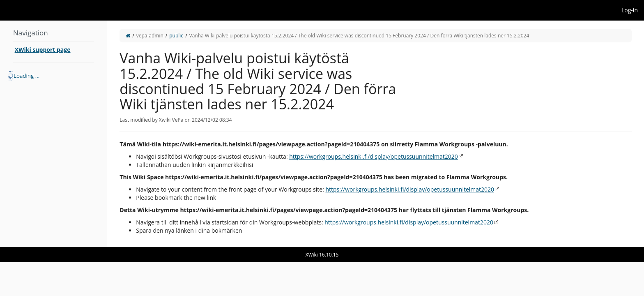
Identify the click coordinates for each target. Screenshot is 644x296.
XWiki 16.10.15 (322, 255)
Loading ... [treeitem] (26, 76)
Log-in (630, 10)
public (176, 36)
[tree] (54, 76)
